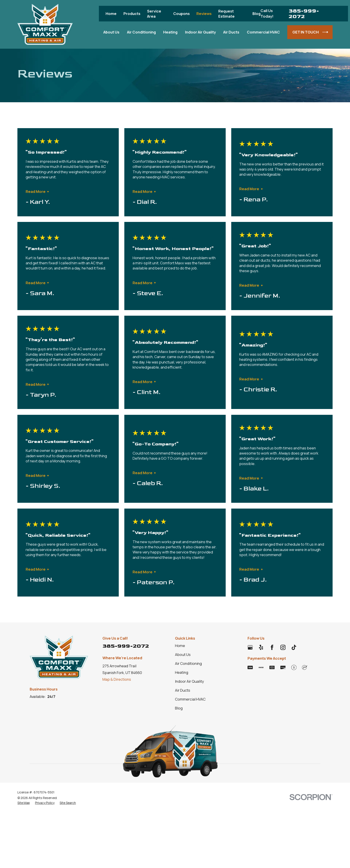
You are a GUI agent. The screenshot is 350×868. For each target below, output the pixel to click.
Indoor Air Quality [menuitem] (200, 32)
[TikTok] (294, 647)
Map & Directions (117, 679)
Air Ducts (183, 690)
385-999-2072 (304, 14)
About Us (183, 654)
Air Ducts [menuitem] (231, 32)
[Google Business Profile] (250, 647)
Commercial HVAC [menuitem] (263, 32)
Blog (256, 14)
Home (111, 14)
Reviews (204, 14)
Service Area (154, 14)
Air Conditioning (188, 663)
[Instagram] (283, 647)
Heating (182, 672)
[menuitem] (24, 803)
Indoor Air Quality (190, 681)
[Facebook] (272, 647)
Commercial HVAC (190, 699)
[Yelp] (261, 647)
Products (132, 14)
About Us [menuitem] (111, 32)
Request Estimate (226, 14)
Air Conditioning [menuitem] (141, 32)
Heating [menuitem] (170, 32)
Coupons (181, 14)
